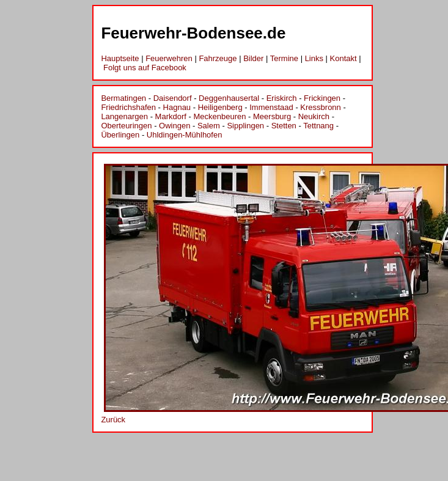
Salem (209, 126)
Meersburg (272, 116)
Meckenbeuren (219, 116)
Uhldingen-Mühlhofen (185, 135)
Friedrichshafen (128, 107)
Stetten (284, 126)
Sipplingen (245, 126)
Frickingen (322, 98)
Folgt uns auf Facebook (145, 68)
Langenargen (124, 116)
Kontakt (343, 58)
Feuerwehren (169, 58)
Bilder (253, 58)
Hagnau (177, 107)
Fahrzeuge (218, 58)
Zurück (113, 420)
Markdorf (171, 116)
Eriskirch (282, 98)
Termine (284, 58)
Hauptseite (120, 58)
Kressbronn (320, 107)
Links (314, 58)
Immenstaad (271, 107)
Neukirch (314, 116)
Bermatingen (123, 98)
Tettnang (318, 126)
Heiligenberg (220, 107)
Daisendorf (173, 98)
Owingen (174, 126)
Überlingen (120, 135)
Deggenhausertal (229, 98)
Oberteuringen (126, 126)
